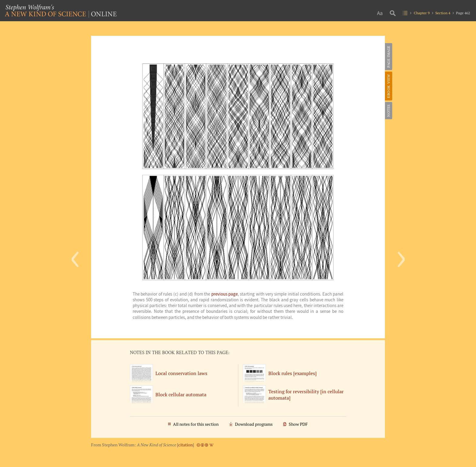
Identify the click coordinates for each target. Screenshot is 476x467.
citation (185, 445)
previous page (224, 294)
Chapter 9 (422, 13)
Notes (388, 111)
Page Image (388, 57)
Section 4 (443, 13)
